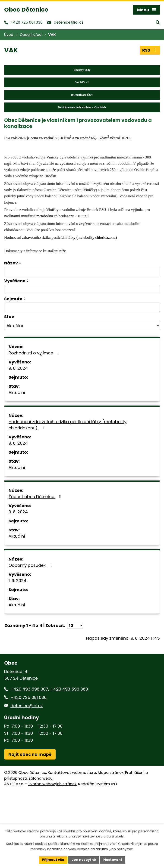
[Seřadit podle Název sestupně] (20, 264)
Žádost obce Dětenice (36, 497)
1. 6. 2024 (17, 581)
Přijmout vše (53, 860)
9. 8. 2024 (18, 368)
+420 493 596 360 (69, 689)
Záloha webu (41, 778)
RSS (150, 50)
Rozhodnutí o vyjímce (35, 353)
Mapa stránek (111, 773)
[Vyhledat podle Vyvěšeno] (82, 290)
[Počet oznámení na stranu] (75, 625)
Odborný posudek (31, 565)
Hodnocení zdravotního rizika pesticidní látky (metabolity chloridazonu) (68, 425)
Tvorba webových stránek (52, 784)
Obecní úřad (31, 35)
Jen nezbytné (84, 860)
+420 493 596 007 (29, 689)
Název (11, 263)
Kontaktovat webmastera (72, 773)
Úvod (9, 35)
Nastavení (113, 860)
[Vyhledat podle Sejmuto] (82, 307)
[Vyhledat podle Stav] (82, 325)
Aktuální (17, 392)
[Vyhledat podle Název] (82, 271)
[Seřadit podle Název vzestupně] (20, 262)
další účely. (115, 837)
